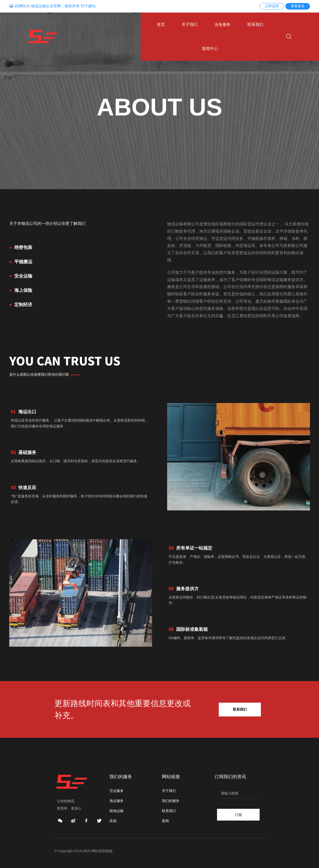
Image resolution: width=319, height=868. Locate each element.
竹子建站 (88, 6)
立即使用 (272, 6)
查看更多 (298, 6)
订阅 (238, 814)
